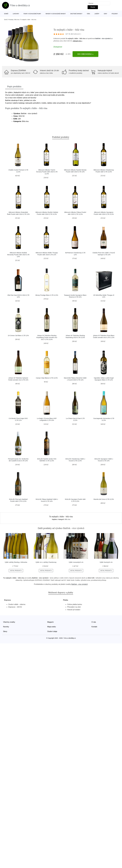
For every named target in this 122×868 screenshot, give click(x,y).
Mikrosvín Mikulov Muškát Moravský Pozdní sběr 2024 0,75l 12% (18, 255)
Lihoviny (16, 14)
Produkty (11, 20)
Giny (105, 14)
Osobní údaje (52, 631)
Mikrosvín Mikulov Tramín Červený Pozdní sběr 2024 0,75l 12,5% (47, 172)
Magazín (51, 622)
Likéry (97, 14)
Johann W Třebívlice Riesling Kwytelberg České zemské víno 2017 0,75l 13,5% (47, 337)
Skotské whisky (76, 14)
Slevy (5, 631)
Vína (88, 14)
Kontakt (94, 627)
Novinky (6, 627)
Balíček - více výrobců (103, 39)
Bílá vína (17, 20)
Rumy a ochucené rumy (32, 14)
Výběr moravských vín (76, 562)
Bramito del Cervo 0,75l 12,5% (104, 499)
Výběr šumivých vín (106, 562)
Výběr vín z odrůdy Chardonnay (46, 562)
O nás (94, 622)
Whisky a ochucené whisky (56, 14)
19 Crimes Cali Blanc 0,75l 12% (18, 336)
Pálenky (115, 14)
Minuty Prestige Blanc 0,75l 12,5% (47, 295)
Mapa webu (52, 627)
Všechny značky (9, 622)
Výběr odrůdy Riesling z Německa (16, 562)
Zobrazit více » (78, 41)
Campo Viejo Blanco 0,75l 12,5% (47, 378)
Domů (6, 14)
